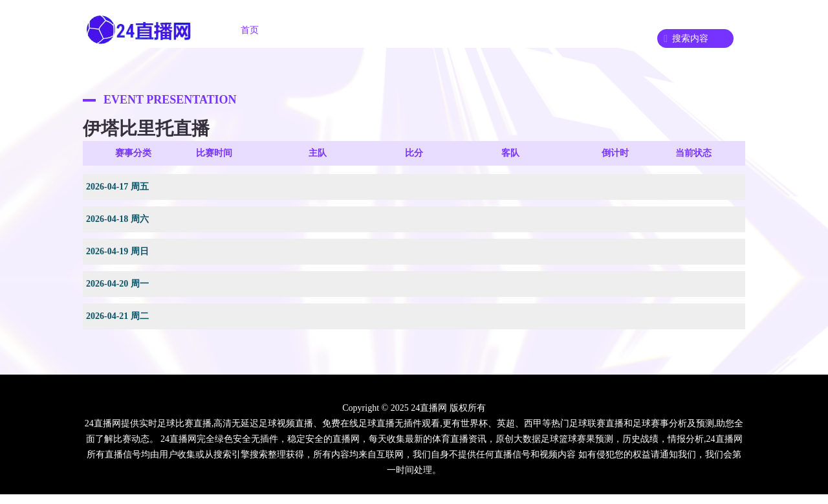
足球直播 (313, 30)
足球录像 (458, 30)
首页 (250, 30)
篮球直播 (386, 30)
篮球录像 (530, 30)
